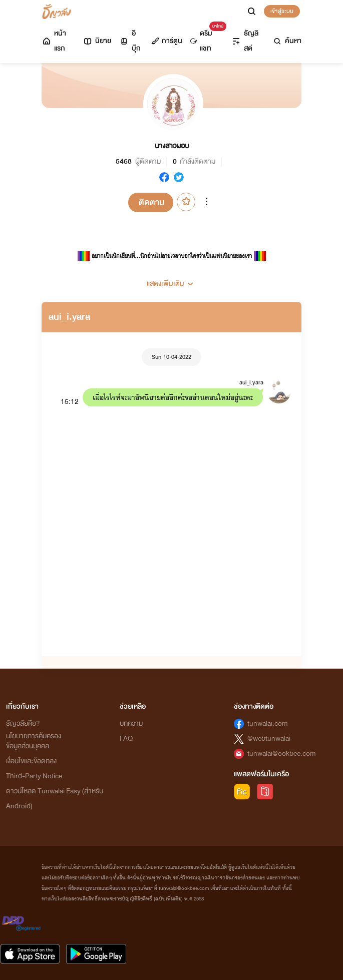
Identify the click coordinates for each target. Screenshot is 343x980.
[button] (171, 280)
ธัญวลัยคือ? (23, 723)
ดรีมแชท (206, 39)
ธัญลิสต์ (245, 41)
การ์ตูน (167, 41)
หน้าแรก (54, 41)
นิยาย (97, 41)
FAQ (126, 739)
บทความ (131, 723)
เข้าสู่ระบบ (282, 11)
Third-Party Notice (34, 776)
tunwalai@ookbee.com (282, 754)
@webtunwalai (269, 739)
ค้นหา (287, 41)
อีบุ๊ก (130, 41)
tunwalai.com (268, 723)
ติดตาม (151, 202)
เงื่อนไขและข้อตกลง (31, 761)
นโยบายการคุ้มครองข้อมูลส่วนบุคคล (34, 741)
